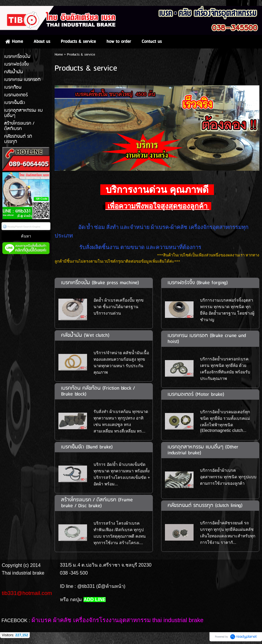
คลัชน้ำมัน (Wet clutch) (85, 335)
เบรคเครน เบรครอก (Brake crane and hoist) (207, 339)
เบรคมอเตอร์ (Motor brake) (196, 395)
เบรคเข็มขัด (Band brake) (87, 447)
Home (59, 55)
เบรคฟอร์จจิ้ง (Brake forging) (198, 283)
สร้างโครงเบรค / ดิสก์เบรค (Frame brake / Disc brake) (97, 503)
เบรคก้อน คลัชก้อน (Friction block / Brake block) (98, 391)
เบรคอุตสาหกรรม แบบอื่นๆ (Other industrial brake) (203, 450)
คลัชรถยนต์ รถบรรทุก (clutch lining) (205, 506)
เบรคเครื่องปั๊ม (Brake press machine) (100, 283)
